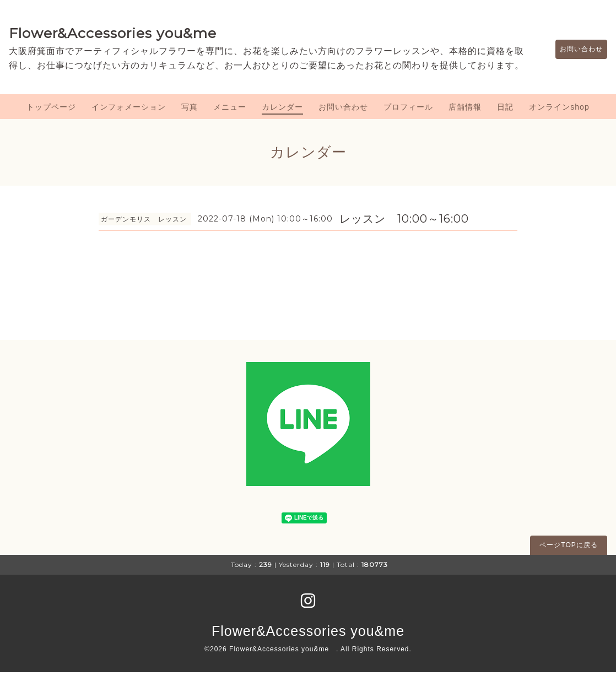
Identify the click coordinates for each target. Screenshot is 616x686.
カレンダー (282, 121)
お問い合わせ (576, 56)
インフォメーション (129, 121)
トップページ (51, 121)
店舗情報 (465, 121)
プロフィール (408, 121)
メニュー (230, 121)
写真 (190, 121)
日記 (505, 121)
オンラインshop (559, 121)
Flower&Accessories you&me (113, 33)
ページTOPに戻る (568, 559)
